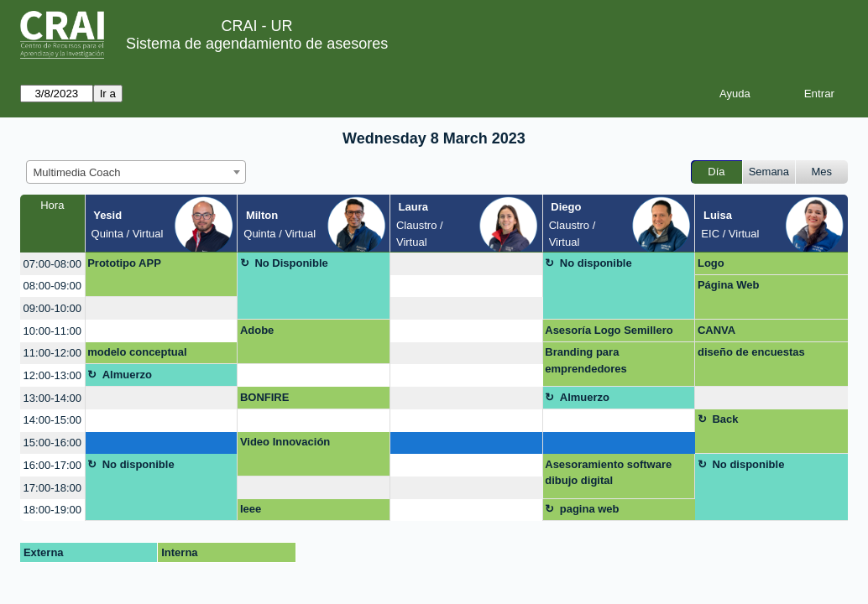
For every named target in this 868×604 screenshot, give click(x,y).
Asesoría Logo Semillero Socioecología (609, 333)
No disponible (596, 263)
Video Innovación (285, 442)
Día (716, 172)
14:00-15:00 (52, 420)
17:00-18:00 (52, 488)
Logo (711, 263)
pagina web (590, 509)
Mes (822, 172)
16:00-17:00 (52, 465)
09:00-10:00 (52, 308)
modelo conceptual (137, 352)
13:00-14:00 (52, 398)
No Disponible (291, 263)
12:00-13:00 (52, 375)
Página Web (728, 285)
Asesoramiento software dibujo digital (608, 473)
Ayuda (735, 94)
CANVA (716, 330)
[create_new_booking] (466, 264)
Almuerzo (127, 375)
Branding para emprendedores (586, 360)
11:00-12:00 (52, 353)
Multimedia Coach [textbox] (77, 172)
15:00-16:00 (52, 443)
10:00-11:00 (52, 331)
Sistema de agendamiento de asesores (257, 44)
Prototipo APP (124, 263)
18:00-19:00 (52, 510)
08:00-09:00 (52, 286)
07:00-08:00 (52, 264)
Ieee (251, 509)
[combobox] (136, 172)
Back (725, 419)
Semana (769, 172)
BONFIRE (265, 397)
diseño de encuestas (751, 352)
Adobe (257, 330)
